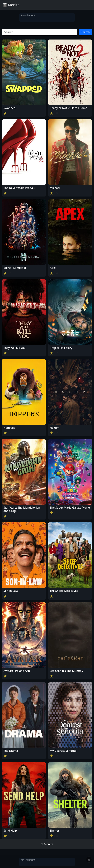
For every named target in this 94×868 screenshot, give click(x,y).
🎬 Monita (11, 5)
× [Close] (89, 860)
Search (85, 32)
